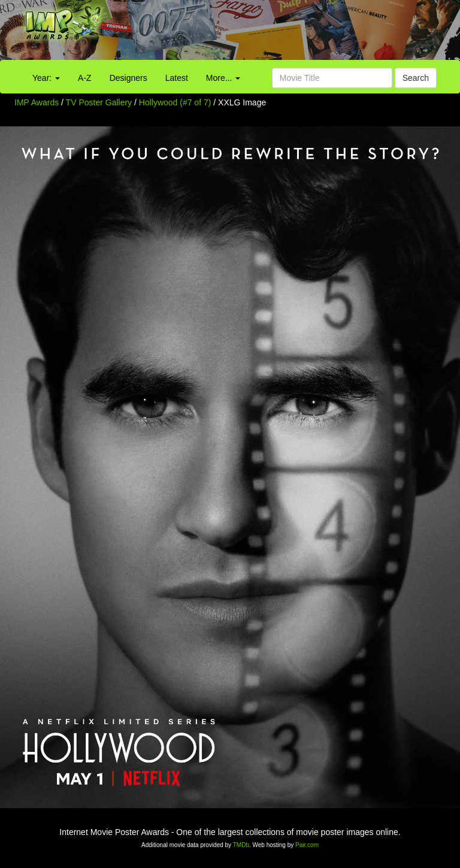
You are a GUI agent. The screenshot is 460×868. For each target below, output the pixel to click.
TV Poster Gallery (99, 102)
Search (416, 78)
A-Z (85, 78)
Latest (177, 78)
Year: (46, 78)
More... (223, 78)
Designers (128, 78)
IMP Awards (37, 102)
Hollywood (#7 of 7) (175, 102)
